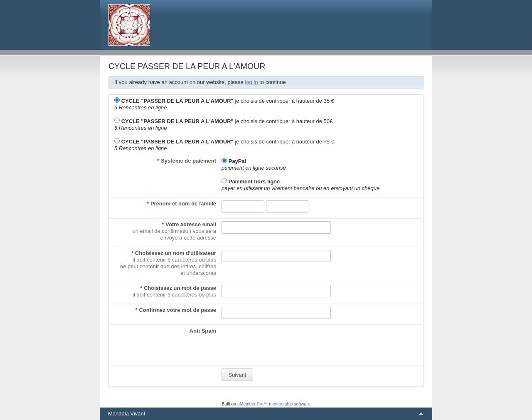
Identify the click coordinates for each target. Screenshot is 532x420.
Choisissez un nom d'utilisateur (174, 253)
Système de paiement (187, 161)
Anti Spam (203, 331)
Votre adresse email (189, 224)
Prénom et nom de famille (181, 204)
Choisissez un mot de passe (178, 288)
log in (251, 82)
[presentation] (285, 344)
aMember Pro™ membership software (274, 404)
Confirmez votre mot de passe (176, 310)
